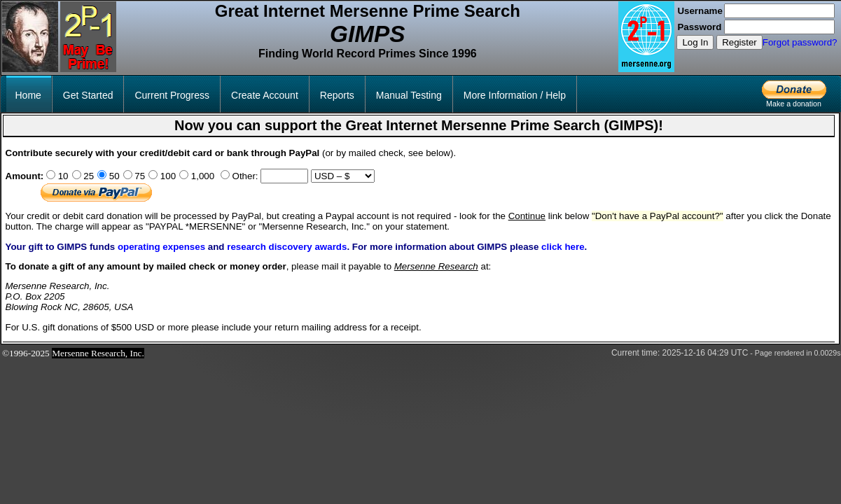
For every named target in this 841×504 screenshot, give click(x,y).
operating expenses (161, 247)
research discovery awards (287, 247)
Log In (695, 42)
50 (113, 176)
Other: (244, 176)
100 (167, 176)
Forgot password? (800, 42)
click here (563, 247)
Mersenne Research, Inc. (98, 353)
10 (62, 176)
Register (739, 42)
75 (139, 176)
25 (88, 176)
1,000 (201, 176)
